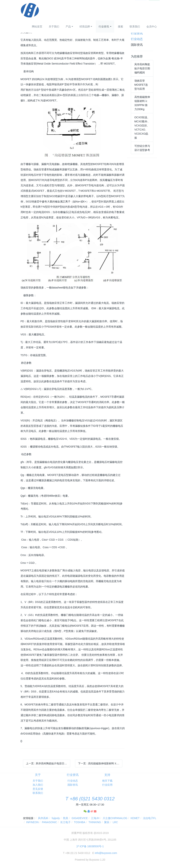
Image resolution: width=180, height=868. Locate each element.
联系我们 (135, 27)
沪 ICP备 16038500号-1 (90, 846)
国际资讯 (137, 45)
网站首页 (37, 27)
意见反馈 (38, 789)
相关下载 (107, 781)
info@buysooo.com (106, 853)
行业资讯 (104, 27)
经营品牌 (85, 27)
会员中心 (152, 27)
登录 (141, 3)
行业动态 (137, 39)
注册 (154, 3)
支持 (107, 775)
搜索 (120, 27)
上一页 (48, 763)
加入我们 (38, 785)
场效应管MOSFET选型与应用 (141, 85)
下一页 (100, 763)
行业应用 (107, 785)
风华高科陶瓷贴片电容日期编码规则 (142, 68)
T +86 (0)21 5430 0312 (90, 799)
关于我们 (54, 27)
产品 (68, 27)
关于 (38, 775)
